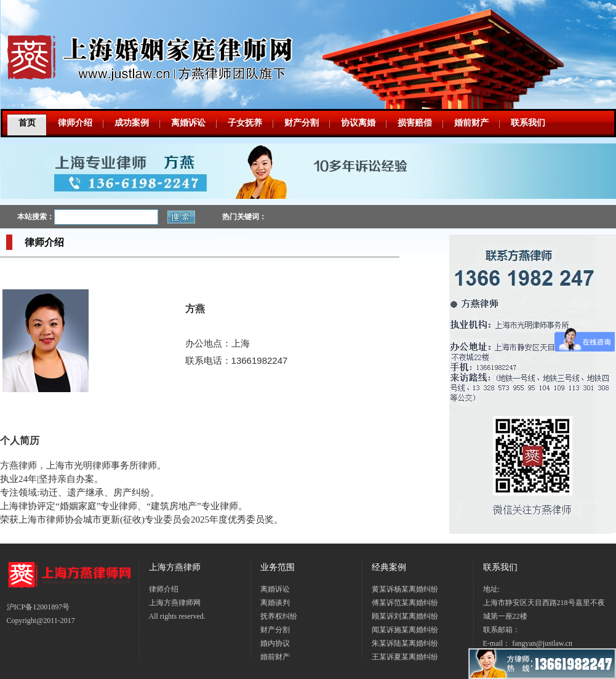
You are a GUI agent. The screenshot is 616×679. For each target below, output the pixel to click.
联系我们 (528, 123)
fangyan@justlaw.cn (542, 643)
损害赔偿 (415, 123)
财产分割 (302, 123)
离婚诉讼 (188, 123)
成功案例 (132, 123)
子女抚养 (245, 123)
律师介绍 (75, 123)
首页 (27, 123)
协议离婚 (358, 123)
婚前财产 (471, 123)
